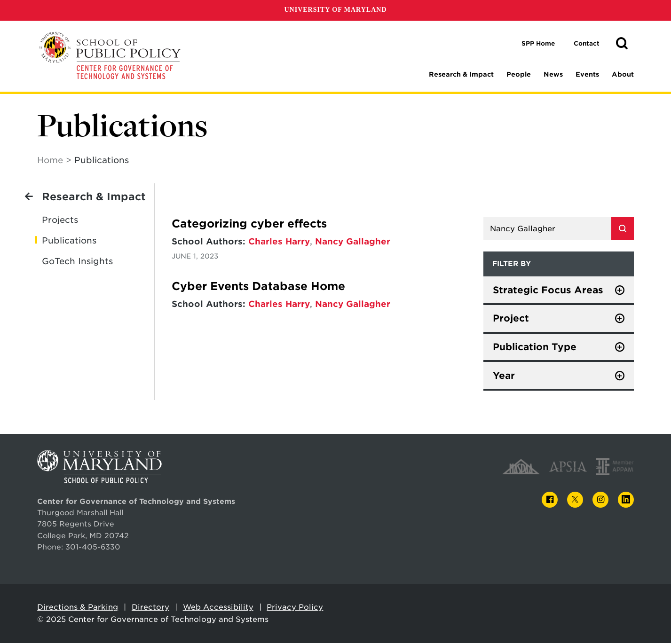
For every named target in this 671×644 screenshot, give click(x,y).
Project (511, 319)
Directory (150, 608)
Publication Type (535, 347)
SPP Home (538, 43)
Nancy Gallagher (353, 242)
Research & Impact (461, 74)
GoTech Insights (77, 262)
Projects (60, 220)
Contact (587, 43)
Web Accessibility (218, 608)
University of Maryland (335, 10)
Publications (69, 241)
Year (504, 376)
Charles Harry (279, 242)
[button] (622, 44)
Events (587, 74)
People (519, 74)
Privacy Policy (295, 608)
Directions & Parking (78, 608)
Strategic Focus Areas (548, 291)
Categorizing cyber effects (249, 224)
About (623, 74)
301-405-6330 (93, 547)
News (553, 74)
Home (50, 161)
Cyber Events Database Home (258, 287)
